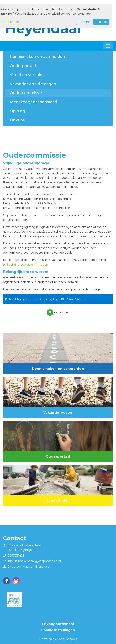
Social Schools (67, 639)
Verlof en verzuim (27, 75)
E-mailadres (61, 312)
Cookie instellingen (58, 630)
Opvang (17, 111)
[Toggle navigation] (108, 46)
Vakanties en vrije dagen (33, 84)
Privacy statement (58, 624)
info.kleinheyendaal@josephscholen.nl (34, 561)
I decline (84, 22)
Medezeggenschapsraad (33, 102)
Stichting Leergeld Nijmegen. (28, 265)
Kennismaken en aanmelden (37, 57)
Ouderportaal (23, 66)
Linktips (17, 120)
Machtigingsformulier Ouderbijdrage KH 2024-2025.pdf (46, 299)
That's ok (101, 22)
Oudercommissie (26, 93)
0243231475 (16, 556)
